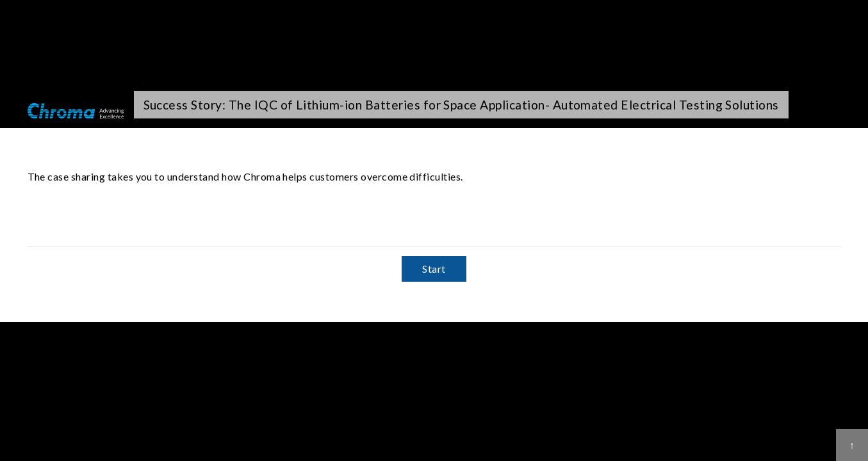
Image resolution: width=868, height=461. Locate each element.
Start (434, 269)
